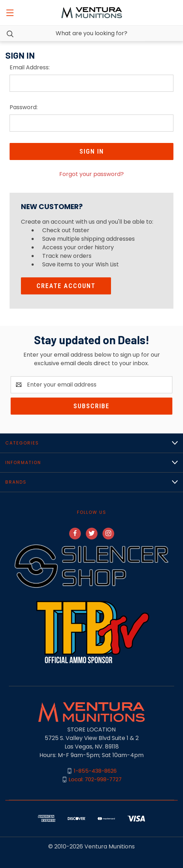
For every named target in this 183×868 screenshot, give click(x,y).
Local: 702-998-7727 (95, 779)
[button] (91, 566)
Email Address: (30, 67)
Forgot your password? (91, 174)
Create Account (66, 286)
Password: (24, 107)
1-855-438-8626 (95, 771)
